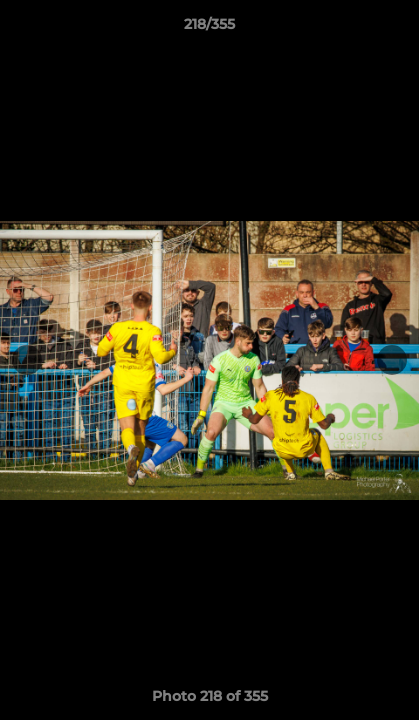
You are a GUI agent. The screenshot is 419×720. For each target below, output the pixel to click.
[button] (395, 29)
